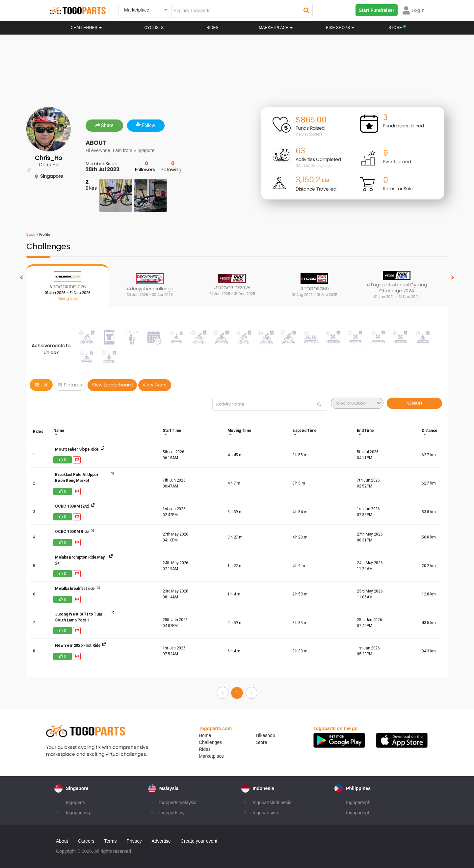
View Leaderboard (112, 385)
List (41, 385)
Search (414, 403)
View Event (155, 385)
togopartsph (358, 802)
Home (205, 735)
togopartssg (78, 813)
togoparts (75, 802)
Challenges (86, 28)
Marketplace (211, 756)
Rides (212, 28)
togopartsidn (265, 813)
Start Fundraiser (377, 10)
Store (262, 742)
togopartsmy (172, 813)
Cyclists (154, 28)
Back (31, 234)
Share (105, 125)
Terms (110, 841)
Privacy (134, 841)
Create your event (199, 841)
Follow (146, 125)
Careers (86, 841)
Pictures (70, 385)
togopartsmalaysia (178, 802)
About (62, 841)
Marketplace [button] (276, 28)
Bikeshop (266, 735)
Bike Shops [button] (340, 28)
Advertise (161, 841)
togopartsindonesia (272, 802)
